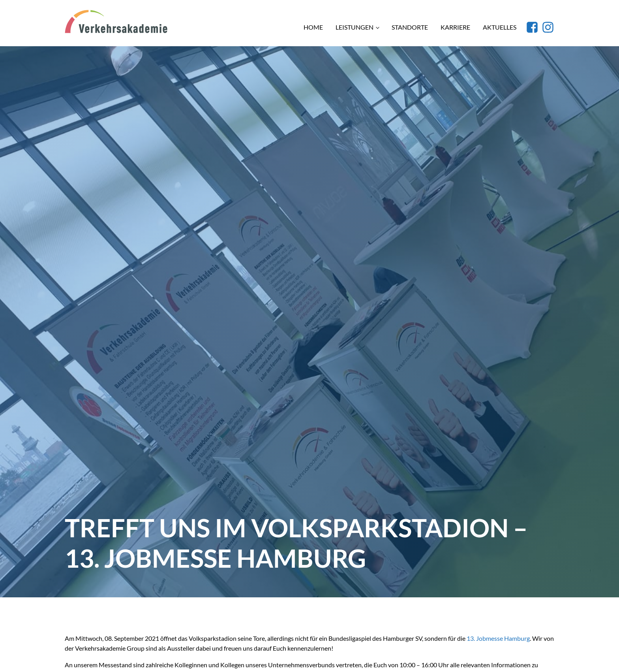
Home (313, 27)
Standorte (410, 27)
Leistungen (355, 27)
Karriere (455, 27)
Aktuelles (500, 27)
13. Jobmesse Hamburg (498, 638)
